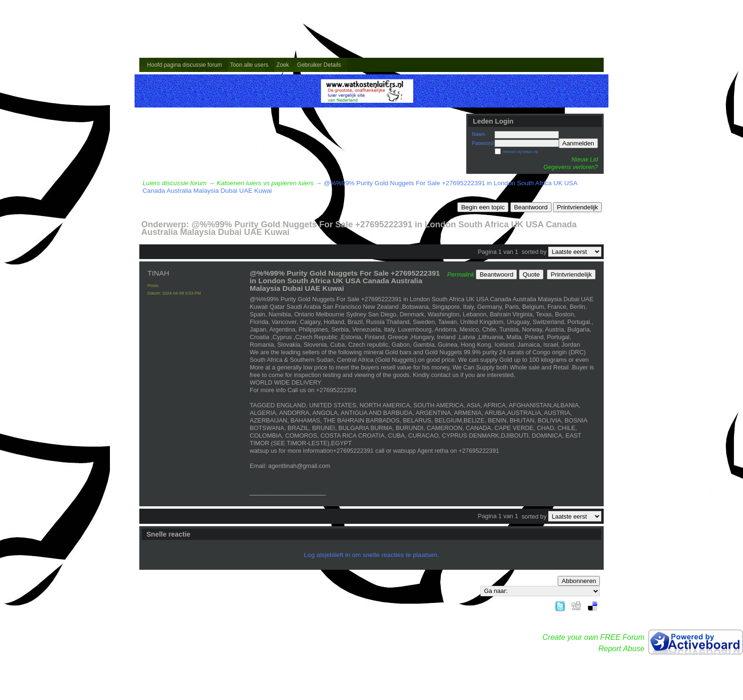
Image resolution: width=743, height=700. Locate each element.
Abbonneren (579, 581)
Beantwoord (531, 207)
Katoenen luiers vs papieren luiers (265, 183)
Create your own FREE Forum (593, 637)
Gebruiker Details (319, 65)
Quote (531, 274)
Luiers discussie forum (175, 183)
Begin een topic (483, 207)
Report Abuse (621, 649)
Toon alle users (249, 65)
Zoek (283, 65)
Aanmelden (578, 143)
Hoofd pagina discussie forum (184, 65)
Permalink (461, 274)
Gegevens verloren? (571, 167)
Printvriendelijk (577, 207)
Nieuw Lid (585, 159)
